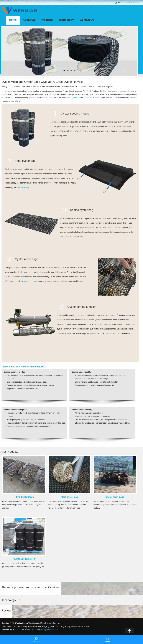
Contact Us (87, 20)
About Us (29, 20)
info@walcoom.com (132, 3)
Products (47, 20)
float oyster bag (23, 187)
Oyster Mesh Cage (115, 497)
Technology (66, 20)
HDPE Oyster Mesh (24, 497)
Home (13, 20)
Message (36, 640)
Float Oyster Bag (69, 497)
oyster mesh (76, 98)
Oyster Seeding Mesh (24, 559)
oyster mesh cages (31, 281)
